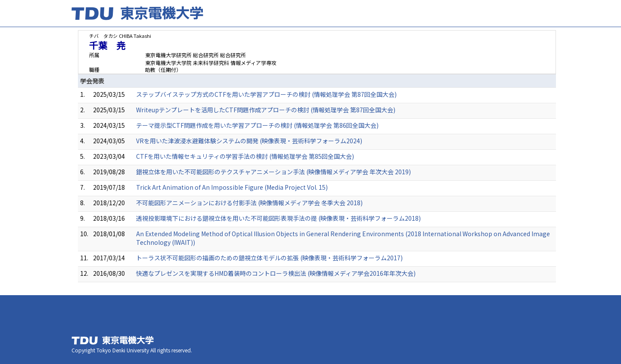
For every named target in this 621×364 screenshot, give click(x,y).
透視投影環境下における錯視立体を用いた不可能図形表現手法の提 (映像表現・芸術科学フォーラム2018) (278, 218)
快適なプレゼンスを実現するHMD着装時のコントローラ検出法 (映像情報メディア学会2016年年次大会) (276, 273)
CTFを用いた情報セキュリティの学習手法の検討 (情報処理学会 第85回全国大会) (245, 156)
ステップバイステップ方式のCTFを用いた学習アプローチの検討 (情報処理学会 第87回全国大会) (266, 94)
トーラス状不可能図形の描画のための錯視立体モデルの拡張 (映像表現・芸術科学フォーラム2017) (269, 258)
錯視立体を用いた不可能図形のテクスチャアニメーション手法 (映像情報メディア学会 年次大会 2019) (273, 172)
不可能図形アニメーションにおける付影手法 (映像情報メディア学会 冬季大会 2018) (249, 203)
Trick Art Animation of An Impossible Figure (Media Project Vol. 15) (232, 187)
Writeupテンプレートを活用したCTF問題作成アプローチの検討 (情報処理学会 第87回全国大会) (266, 110)
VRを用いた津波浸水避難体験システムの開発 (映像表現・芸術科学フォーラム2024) (249, 141)
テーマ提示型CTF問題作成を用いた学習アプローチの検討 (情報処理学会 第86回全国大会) (257, 125)
